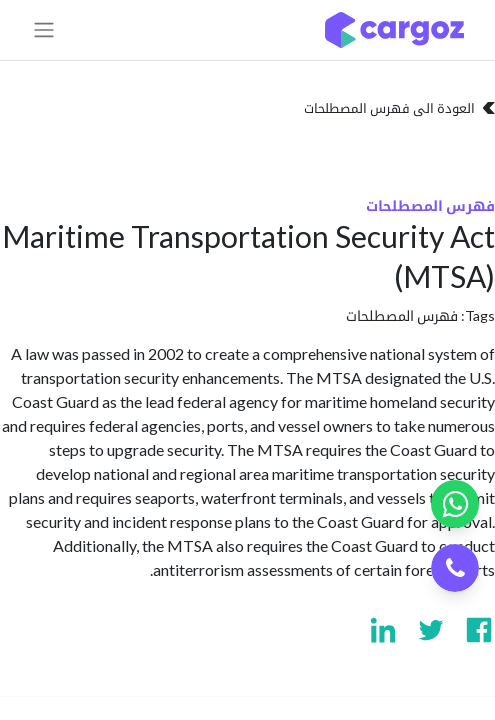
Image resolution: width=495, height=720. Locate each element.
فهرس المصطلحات (402, 315)
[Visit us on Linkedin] (383, 630)
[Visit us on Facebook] (479, 630)
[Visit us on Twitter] (431, 630)
